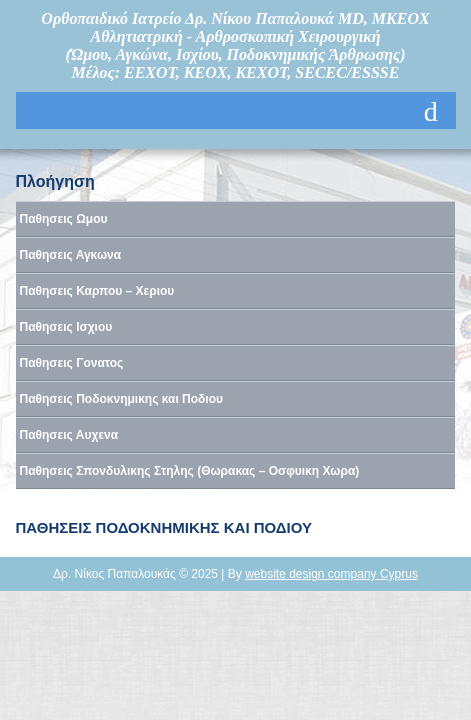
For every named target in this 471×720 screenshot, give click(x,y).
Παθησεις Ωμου (64, 219)
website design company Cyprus (331, 574)
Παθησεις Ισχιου (66, 327)
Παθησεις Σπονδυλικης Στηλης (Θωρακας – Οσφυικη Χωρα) (190, 471)
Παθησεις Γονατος (72, 363)
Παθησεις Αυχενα (69, 435)
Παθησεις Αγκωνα (71, 255)
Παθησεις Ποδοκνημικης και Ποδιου (122, 399)
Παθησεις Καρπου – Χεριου (97, 291)
